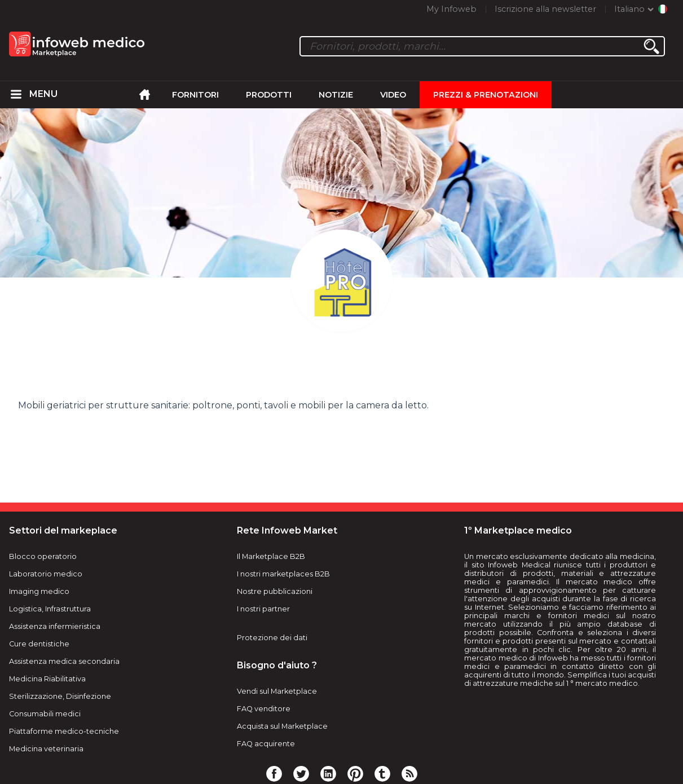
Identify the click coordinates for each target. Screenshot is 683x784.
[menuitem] (16, 95)
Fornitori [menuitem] (195, 95)
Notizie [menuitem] (336, 95)
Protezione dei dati (272, 638)
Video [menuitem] (393, 95)
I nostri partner (263, 609)
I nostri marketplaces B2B (283, 574)
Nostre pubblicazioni (275, 591)
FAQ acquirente (266, 744)
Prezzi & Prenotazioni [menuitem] (486, 95)
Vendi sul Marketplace (277, 691)
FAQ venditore (264, 709)
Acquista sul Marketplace (282, 726)
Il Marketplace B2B (271, 556)
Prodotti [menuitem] (269, 95)
